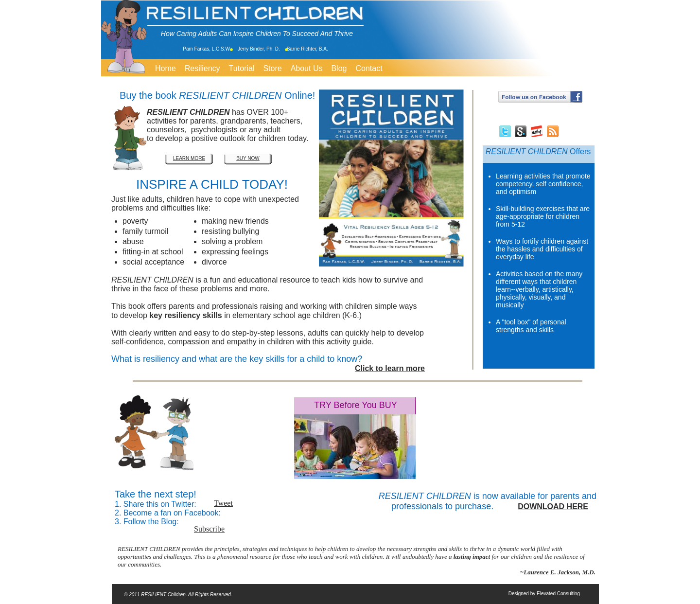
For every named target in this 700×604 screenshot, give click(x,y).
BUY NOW (248, 158)
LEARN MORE (189, 158)
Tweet (223, 503)
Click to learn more (390, 368)
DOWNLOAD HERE (553, 506)
